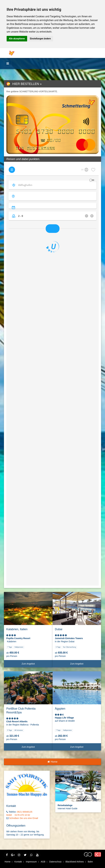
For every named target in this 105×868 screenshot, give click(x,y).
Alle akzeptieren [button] (17, 39)
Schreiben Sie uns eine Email (24, 818)
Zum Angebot (36, 665)
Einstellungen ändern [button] (40, 39)
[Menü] (8, 63)
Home (52, 762)
